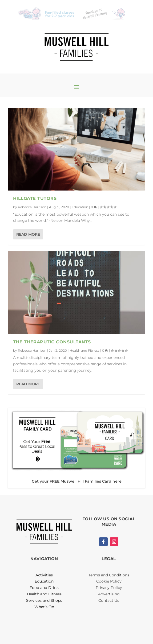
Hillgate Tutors (35, 198)
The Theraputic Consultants (52, 342)
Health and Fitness (84, 350)
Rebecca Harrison (32, 207)
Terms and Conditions (109, 575)
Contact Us (109, 600)
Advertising (109, 594)
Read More (28, 234)
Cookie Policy (109, 581)
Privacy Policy (109, 588)
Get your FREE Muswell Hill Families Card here (77, 481)
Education (80, 207)
